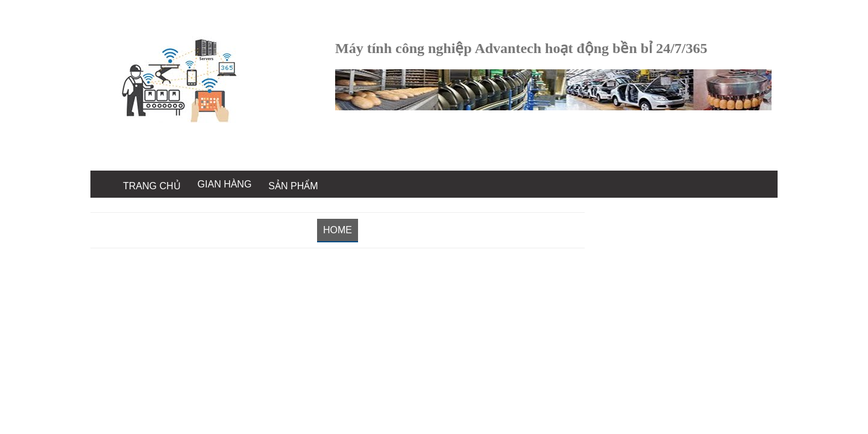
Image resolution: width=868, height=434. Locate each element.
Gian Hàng (225, 184)
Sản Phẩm (293, 186)
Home (338, 230)
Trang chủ (152, 186)
